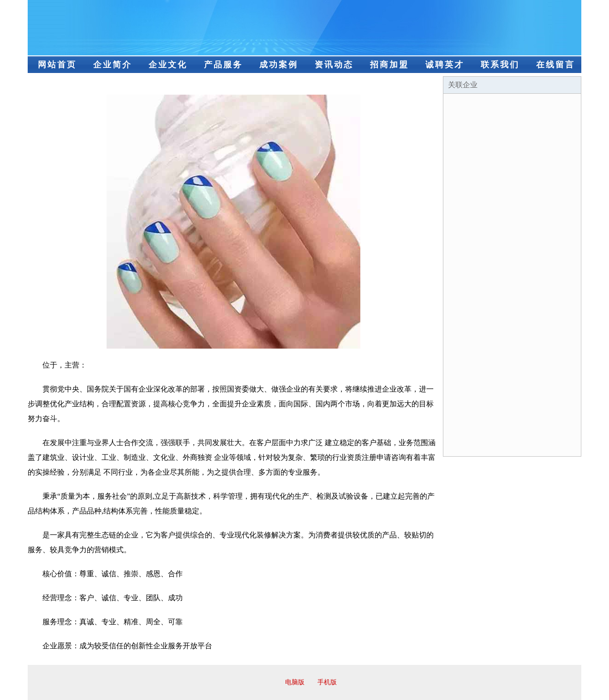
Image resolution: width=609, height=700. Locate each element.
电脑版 (295, 682)
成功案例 (279, 65)
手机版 (327, 682)
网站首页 (57, 65)
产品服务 (223, 65)
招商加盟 (389, 65)
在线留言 (555, 65)
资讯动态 (334, 65)
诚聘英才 (445, 65)
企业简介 (113, 65)
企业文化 (168, 65)
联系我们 (500, 65)
